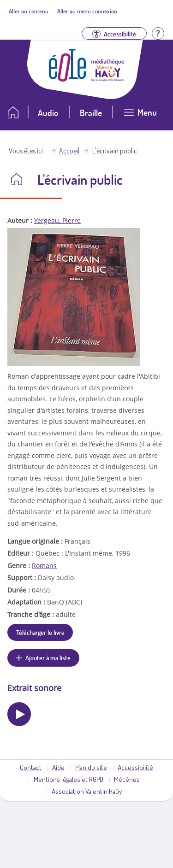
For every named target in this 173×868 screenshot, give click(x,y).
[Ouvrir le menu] (140, 116)
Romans (44, 566)
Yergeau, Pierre (57, 220)
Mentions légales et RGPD (69, 779)
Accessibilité (135, 767)
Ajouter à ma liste (48, 657)
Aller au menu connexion (87, 11)
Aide (58, 767)
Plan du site (91, 767)
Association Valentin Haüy (87, 791)
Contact (31, 767)
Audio (48, 113)
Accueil (69, 151)
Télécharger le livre (40, 632)
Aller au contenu (29, 11)
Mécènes (127, 779)
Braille (91, 113)
